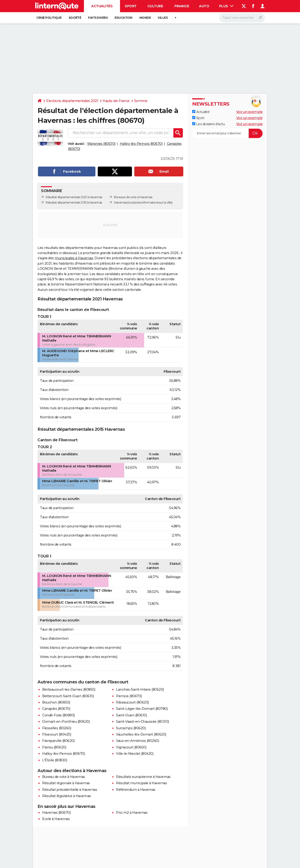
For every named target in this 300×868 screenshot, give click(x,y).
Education (124, 18)
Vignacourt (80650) (131, 747)
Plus (226, 6)
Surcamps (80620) (131, 728)
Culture (155, 6)
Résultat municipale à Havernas (141, 783)
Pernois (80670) (129, 696)
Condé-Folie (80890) (58, 715)
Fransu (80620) (54, 747)
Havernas (120, 202)
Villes (163, 18)
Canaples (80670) (56, 709)
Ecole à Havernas (56, 819)
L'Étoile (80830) (55, 760)
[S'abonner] (227, 133)
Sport (131, 6)
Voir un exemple (249, 112)
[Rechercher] (242, 18)
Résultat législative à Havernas (67, 796)
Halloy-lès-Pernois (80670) (141, 144)
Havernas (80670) (56, 813)
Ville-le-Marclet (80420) (135, 754)
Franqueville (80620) (58, 741)
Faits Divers (98, 18)
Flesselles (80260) (57, 728)
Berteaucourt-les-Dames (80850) (69, 689)
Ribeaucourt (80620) (132, 702)
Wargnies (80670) (101, 144)
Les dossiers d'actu (208, 124)
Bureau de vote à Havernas (64, 777)
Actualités (102, 6)
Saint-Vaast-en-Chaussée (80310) (142, 722)
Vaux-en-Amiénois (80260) (137, 741)
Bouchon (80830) (56, 702)
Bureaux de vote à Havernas (133, 197)
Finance (182, 6)
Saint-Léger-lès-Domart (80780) (142, 709)
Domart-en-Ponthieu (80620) (66, 722)
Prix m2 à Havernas (132, 813)
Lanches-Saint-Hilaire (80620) (140, 689)
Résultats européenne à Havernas (143, 777)
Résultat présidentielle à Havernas (70, 790)
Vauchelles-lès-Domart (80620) (141, 734)
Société (75, 18)
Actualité (201, 112)
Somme (141, 101)
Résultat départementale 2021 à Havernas (74, 197)
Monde (145, 18)
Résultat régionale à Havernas (66, 783)
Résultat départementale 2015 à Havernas (74, 202)
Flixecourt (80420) (57, 734)
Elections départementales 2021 (72, 101)
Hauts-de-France (116, 101)
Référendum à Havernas (136, 790)
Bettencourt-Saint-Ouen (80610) (68, 696)
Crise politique (49, 18)
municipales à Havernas (74, 258)
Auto (204, 6)
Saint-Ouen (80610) (131, 715)
